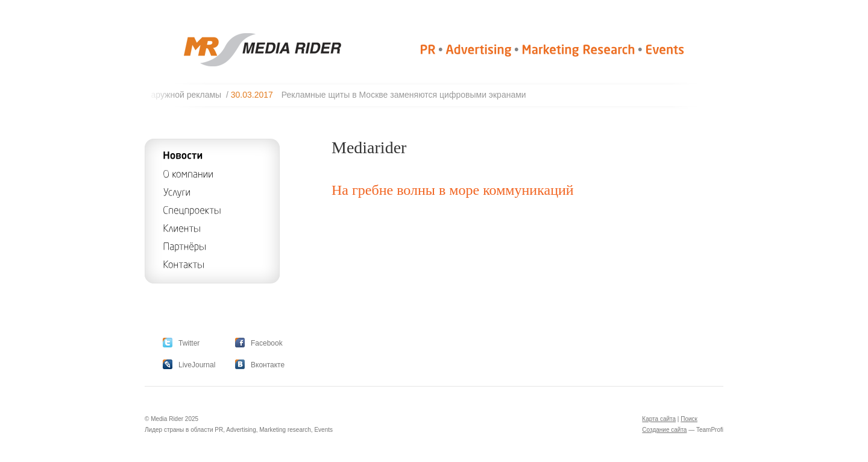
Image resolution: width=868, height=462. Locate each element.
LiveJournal (197, 365)
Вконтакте (268, 365)
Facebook (267, 343)
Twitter (189, 343)
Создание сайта (664, 430)
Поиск (689, 419)
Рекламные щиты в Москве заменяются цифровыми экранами (407, 95)
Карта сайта (659, 419)
